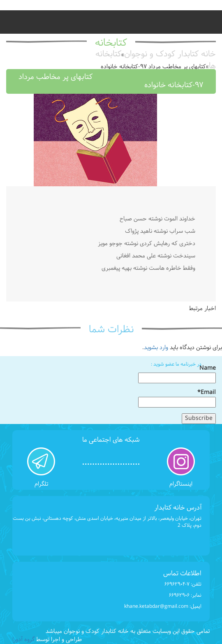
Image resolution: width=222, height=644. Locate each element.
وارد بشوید (156, 348)
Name (177, 374)
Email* (177, 398)
